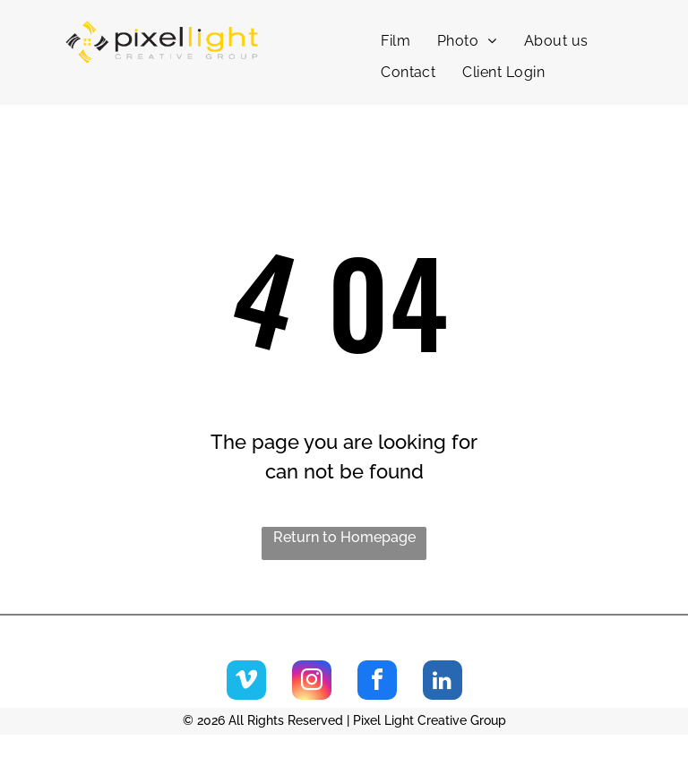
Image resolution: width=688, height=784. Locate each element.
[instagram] (312, 682)
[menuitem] (396, 41)
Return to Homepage (344, 537)
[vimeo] (246, 682)
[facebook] (377, 682)
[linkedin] (443, 682)
